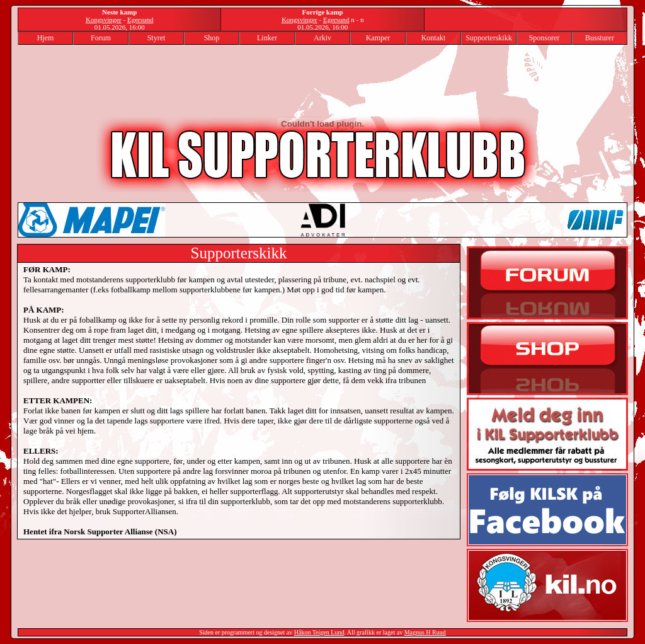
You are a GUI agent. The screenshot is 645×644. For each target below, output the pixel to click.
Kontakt (434, 38)
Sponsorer (545, 38)
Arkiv (322, 38)
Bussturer (600, 38)
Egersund (140, 20)
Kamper (378, 38)
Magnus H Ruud (425, 632)
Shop (212, 38)
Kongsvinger (104, 20)
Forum (101, 38)
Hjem (46, 38)
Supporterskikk (488, 38)
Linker (267, 38)
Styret (157, 38)
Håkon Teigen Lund (319, 632)
